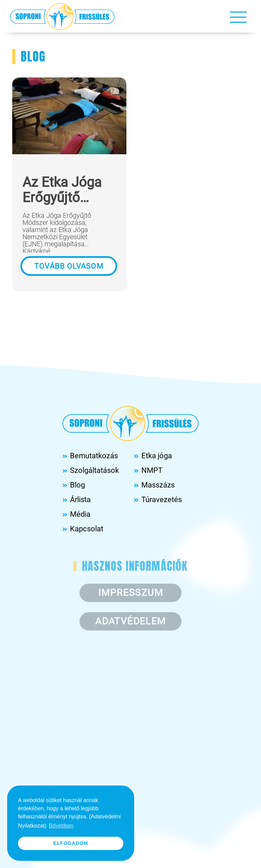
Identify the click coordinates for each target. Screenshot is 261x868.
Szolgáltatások (94, 470)
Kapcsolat (87, 529)
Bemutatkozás (94, 456)
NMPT (152, 470)
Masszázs (158, 485)
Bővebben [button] (61, 826)
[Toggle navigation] (238, 17)
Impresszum (130, 593)
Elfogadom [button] (71, 843)
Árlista (80, 500)
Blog (77, 485)
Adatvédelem (130, 621)
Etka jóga (157, 456)
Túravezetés (162, 500)
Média (80, 514)
